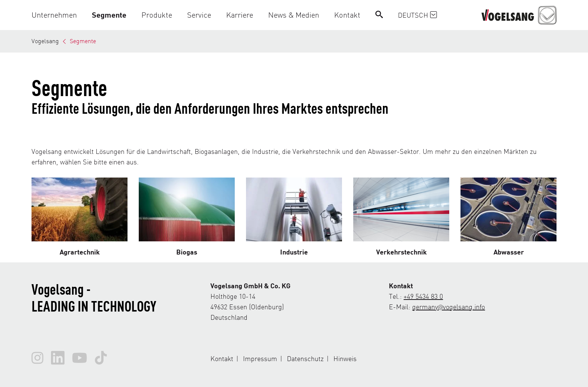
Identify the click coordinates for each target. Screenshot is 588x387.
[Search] (379, 15)
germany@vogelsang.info (448, 306)
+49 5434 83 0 (423, 296)
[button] (58, 15)
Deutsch (417, 15)
